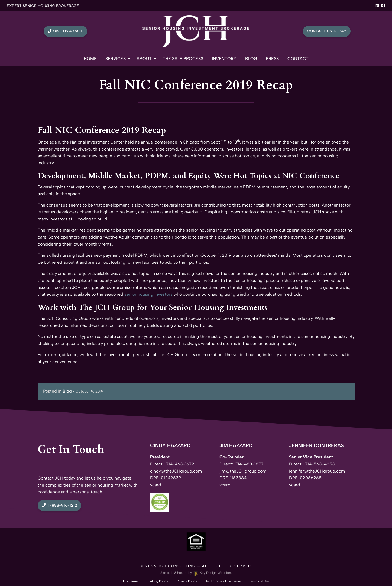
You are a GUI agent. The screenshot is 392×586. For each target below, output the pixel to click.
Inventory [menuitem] (224, 59)
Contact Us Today (327, 31)
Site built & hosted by (196, 573)
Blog (67, 391)
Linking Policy (158, 581)
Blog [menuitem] (251, 59)
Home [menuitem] (90, 59)
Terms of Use (260, 581)
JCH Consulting (177, 566)
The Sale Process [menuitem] (183, 59)
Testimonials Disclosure (223, 581)
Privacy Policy (187, 581)
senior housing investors (148, 294)
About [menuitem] (144, 59)
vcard (156, 485)
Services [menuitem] (116, 59)
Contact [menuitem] (298, 59)
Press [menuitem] (272, 59)
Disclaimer (131, 581)
